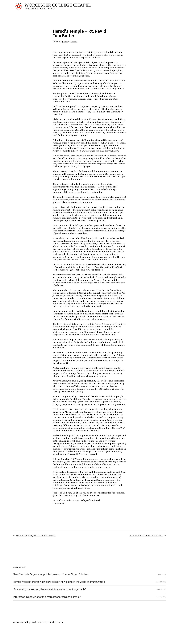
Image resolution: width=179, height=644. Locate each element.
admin (66, 42)
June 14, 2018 (161, 589)
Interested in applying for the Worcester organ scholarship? (47, 597)
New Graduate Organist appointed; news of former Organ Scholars (51, 574)
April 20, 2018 (161, 597)
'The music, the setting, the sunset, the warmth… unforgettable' (49, 589)
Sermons (74, 42)
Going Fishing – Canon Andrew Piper (146, 536)
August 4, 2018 (161, 582)
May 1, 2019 (162, 574)
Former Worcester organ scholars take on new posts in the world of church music (59, 582)
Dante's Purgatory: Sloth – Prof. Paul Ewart (36, 536)
